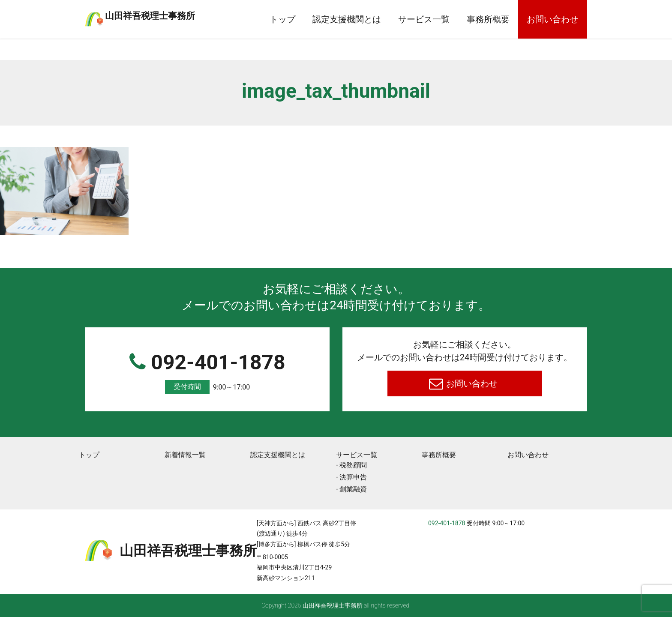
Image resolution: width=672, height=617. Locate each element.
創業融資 (353, 489)
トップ (282, 19)
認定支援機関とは (347, 19)
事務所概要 (488, 19)
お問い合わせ (552, 19)
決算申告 (353, 477)
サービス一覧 (424, 19)
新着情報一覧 (185, 455)
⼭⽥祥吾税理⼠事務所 (184, 14)
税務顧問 (353, 465)
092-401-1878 (207, 372)
